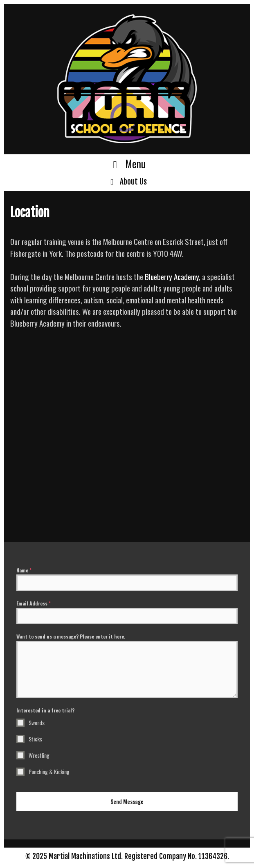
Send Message (127, 801)
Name (24, 570)
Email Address (34, 603)
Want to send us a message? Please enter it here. (71, 636)
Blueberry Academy (172, 276)
